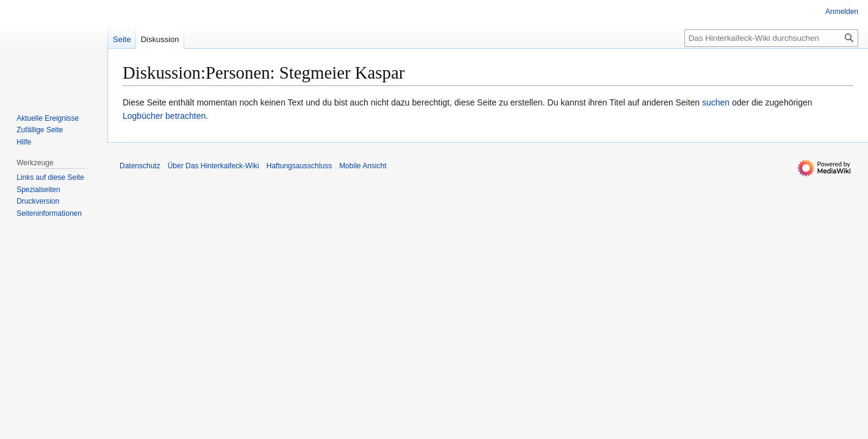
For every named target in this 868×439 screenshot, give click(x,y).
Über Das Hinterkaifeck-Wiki (213, 166)
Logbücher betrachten (164, 116)
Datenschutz (140, 166)
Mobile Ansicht (363, 166)
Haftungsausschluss (299, 166)
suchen (716, 102)
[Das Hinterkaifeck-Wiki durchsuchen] (771, 38)
